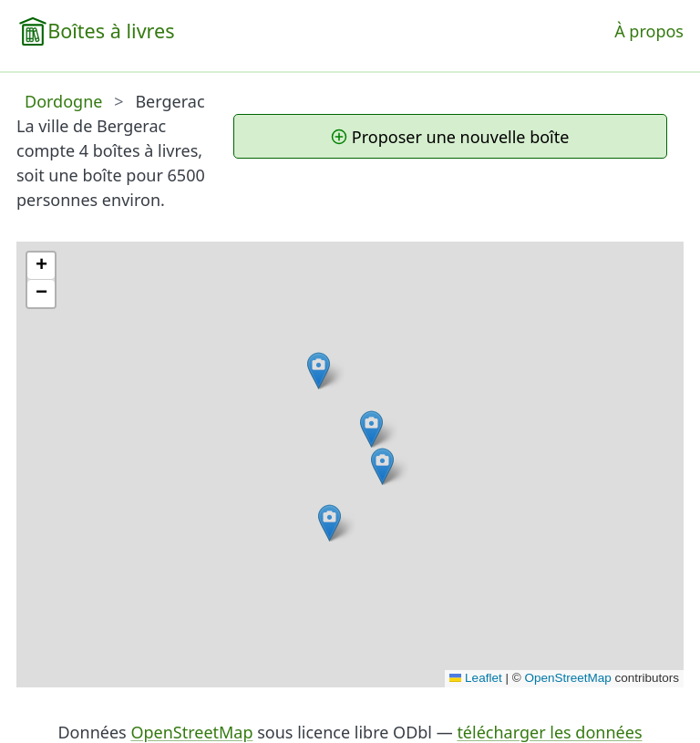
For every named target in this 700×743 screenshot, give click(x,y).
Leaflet (476, 678)
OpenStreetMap (567, 678)
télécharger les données (549, 732)
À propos (649, 31)
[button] (382, 466)
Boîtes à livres (111, 31)
